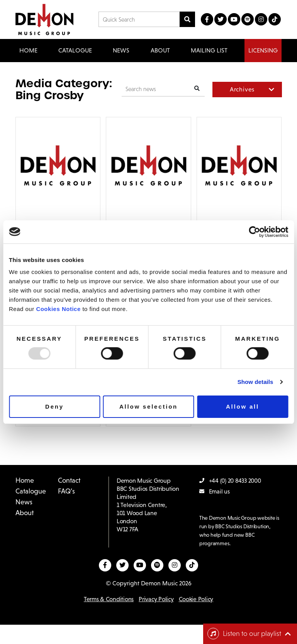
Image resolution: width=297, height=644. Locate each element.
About (160, 50)
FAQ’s (66, 491)
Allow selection (148, 407)
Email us (215, 491)
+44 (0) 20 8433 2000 (230, 481)
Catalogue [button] (75, 50)
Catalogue (31, 491)
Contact (69, 480)
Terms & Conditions (109, 599)
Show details (255, 382)
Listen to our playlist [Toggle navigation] (244, 634)
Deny (54, 407)
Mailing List (209, 50)
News (121, 50)
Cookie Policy (196, 599)
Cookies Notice (58, 309)
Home (28, 50)
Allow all (243, 407)
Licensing (263, 50)
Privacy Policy (156, 599)
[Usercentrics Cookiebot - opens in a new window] (254, 232)
